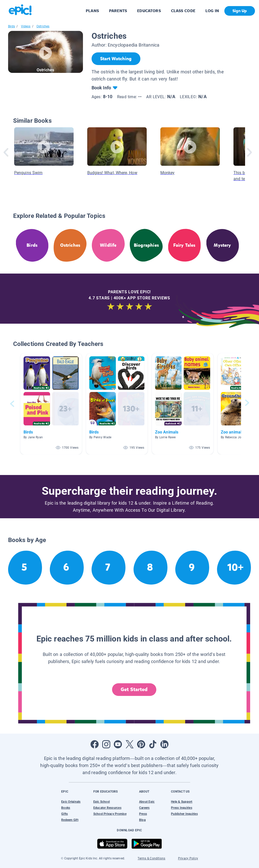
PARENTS (118, 11)
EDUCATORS (149, 11)
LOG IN (212, 11)
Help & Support (182, 802)
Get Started (134, 689)
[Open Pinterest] (141, 744)
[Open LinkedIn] (164, 744)
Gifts (64, 814)
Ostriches (43, 26)
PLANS (92, 11)
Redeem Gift (70, 820)
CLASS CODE (183, 11)
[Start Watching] (116, 59)
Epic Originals (71, 802)
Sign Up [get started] (240, 11)
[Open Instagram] (106, 744)
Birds (12, 26)
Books (66, 808)
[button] (51, 404)
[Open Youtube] (118, 744)
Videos (26, 26)
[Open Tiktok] (153, 744)
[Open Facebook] (95, 744)
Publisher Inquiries (184, 814)
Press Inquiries (182, 808)
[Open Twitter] (129, 744)
